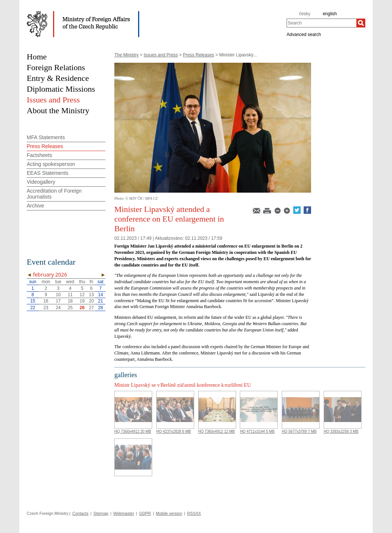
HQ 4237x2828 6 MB (174, 431)
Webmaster (124, 513)
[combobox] (321, 23)
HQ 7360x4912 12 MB (217, 431)
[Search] (361, 23)
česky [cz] (305, 14)
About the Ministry (58, 110)
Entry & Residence (58, 78)
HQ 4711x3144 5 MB (257, 431)
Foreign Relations (56, 67)
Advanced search (304, 34)
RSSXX (194, 513)
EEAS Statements (48, 173)
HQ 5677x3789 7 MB (299, 431)
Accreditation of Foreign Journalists (54, 194)
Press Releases (199, 55)
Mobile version (169, 513)
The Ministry (126, 55)
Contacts (80, 513)
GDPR (145, 513)
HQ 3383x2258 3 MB (341, 431)
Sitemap (101, 513)
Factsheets (39, 155)
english (330, 14)
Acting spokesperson (51, 164)
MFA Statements (46, 137)
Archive (35, 206)
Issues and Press (161, 55)
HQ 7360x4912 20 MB (133, 431)
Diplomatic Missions (61, 89)
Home (37, 57)
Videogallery (41, 182)
